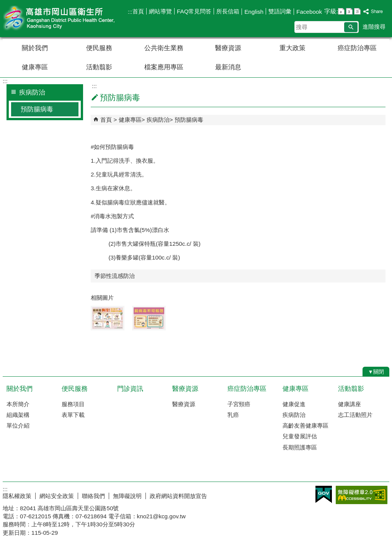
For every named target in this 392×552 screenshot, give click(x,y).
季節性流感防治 (115, 276)
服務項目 (73, 404)
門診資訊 (130, 389)
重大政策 (292, 48)
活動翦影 (99, 67)
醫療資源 (228, 48)
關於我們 (35, 48)
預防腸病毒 (37, 109)
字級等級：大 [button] (357, 11)
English (254, 12)
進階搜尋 (374, 27)
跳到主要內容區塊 (4, 4)
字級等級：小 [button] (341, 11)
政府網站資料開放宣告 (178, 496)
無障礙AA (362, 495)
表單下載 (73, 415)
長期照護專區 (300, 447)
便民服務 (99, 48)
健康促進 (294, 404)
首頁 (138, 11)
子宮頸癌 (239, 404)
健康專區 (35, 67)
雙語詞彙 (280, 11)
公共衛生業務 (164, 48)
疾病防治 (158, 120)
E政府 (324, 494)
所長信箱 (228, 11)
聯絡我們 (93, 496)
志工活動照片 (355, 415)
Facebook (309, 12)
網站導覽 (160, 11)
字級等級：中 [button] (349, 11)
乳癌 (233, 415)
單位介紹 (18, 425)
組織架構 (18, 415)
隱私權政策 (17, 496)
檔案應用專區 (164, 67)
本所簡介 (18, 404)
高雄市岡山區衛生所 (67, 19)
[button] (351, 27)
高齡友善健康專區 (305, 425)
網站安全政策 (57, 496)
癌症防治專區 (357, 48)
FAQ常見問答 (194, 11)
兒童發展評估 (300, 436)
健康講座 (350, 404)
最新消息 (228, 67)
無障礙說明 (127, 496)
